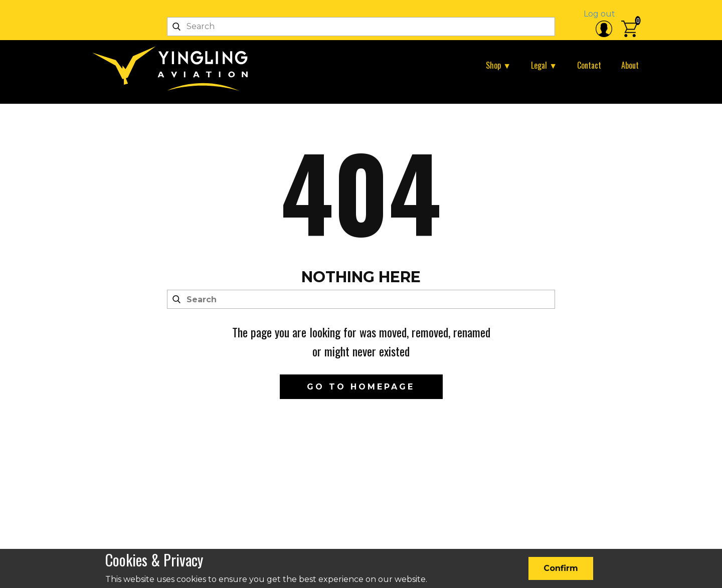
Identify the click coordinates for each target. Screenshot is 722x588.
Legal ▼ (544, 65)
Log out (599, 14)
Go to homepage (361, 387)
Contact (589, 65)
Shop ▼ (498, 65)
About (630, 65)
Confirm (561, 568)
